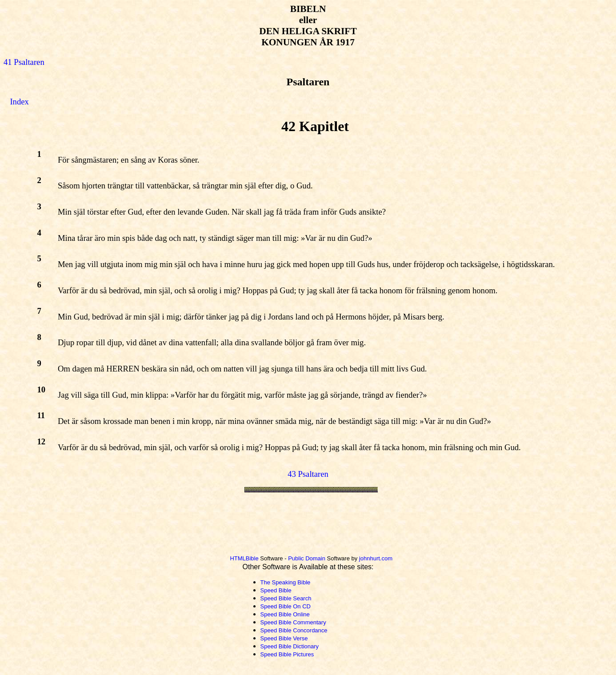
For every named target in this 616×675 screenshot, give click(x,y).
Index (19, 102)
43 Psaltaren (308, 474)
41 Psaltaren (24, 62)
